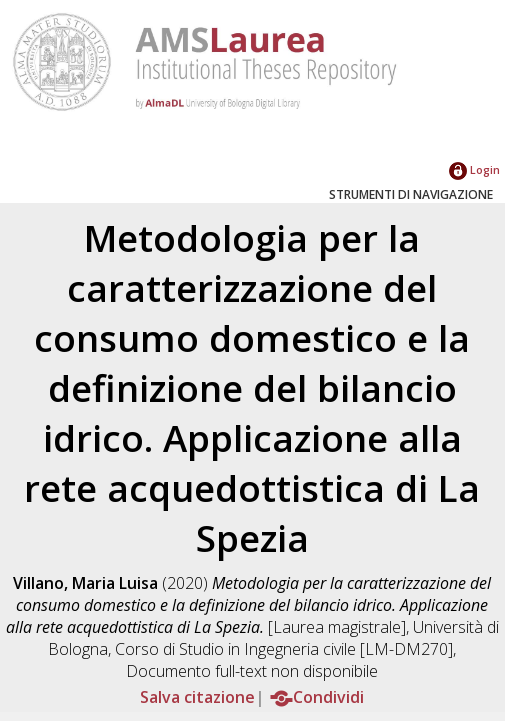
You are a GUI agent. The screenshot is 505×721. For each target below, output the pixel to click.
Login (474, 169)
